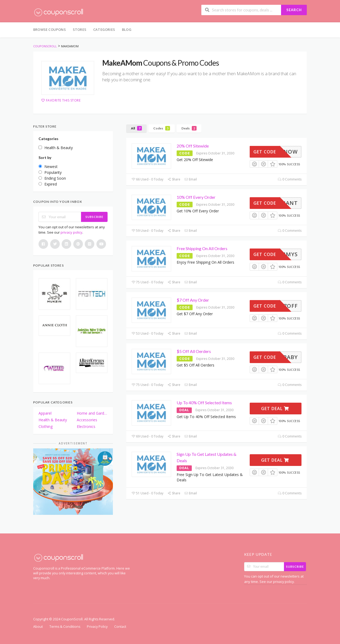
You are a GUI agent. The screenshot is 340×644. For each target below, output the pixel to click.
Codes (162, 128)
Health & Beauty (53, 420)
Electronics (86, 426)
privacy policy (71, 232)
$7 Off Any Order (193, 300)
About (38, 627)
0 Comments (290, 179)
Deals (189, 128)
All (136, 128)
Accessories (87, 420)
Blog (127, 30)
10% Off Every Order (196, 197)
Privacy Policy (97, 627)
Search (294, 10)
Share (174, 179)
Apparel (45, 413)
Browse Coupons (50, 30)
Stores (80, 30)
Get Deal (275, 409)
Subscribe (94, 217)
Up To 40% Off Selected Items (204, 403)
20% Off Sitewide (193, 146)
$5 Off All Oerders (194, 351)
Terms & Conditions (65, 627)
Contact (120, 627)
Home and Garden (92, 413)
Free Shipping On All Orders (202, 248)
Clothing (46, 426)
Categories (104, 30)
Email (191, 179)
